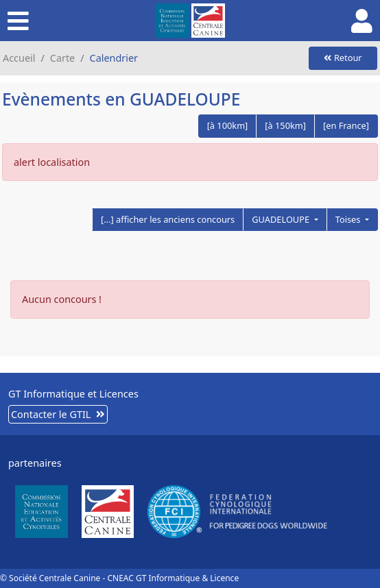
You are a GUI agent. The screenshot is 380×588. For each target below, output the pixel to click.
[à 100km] (228, 125)
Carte (62, 58)
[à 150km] (285, 125)
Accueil (19, 58)
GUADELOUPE (282, 219)
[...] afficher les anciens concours (168, 219)
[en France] (346, 125)
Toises (349, 219)
